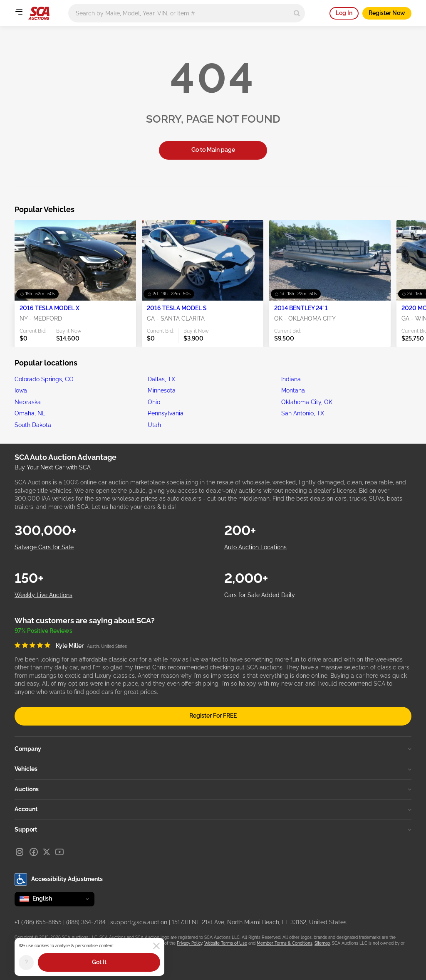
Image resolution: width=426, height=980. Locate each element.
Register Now (387, 13)
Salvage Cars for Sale (44, 547)
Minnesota (162, 390)
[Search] (297, 13)
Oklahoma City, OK (307, 402)
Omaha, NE (30, 413)
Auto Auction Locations (255, 547)
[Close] (156, 946)
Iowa (21, 390)
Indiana (291, 379)
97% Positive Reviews (43, 631)
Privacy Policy (189, 943)
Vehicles (213, 769)
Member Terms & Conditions (285, 943)
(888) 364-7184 (86, 922)
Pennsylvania (166, 413)
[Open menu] (19, 12)
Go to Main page (213, 150)
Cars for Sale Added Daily (260, 595)
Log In (344, 13)
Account (213, 809)
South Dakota (33, 425)
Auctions (213, 789)
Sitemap (322, 943)
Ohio (154, 402)
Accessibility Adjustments (59, 879)
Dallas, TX (161, 379)
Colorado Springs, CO (44, 379)
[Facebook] (34, 852)
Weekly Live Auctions (43, 595)
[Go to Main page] (39, 13)
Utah (154, 425)
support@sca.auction (139, 922)
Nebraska (28, 402)
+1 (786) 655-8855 (38, 922)
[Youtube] (59, 852)
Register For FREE (213, 716)
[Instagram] (20, 852)
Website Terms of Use (226, 943)
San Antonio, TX (303, 413)
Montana (293, 390)
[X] (47, 852)
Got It (99, 962)
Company (213, 749)
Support (213, 829)
